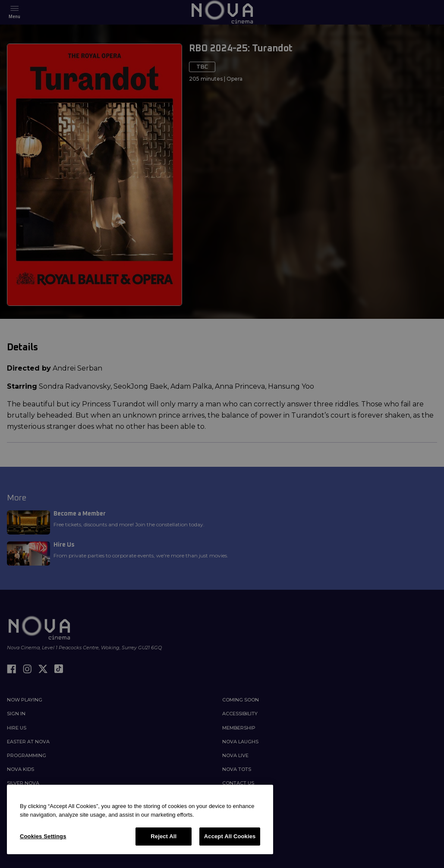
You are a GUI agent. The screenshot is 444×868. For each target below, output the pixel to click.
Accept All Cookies (230, 836)
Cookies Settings (43, 836)
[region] (140, 819)
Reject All (164, 836)
